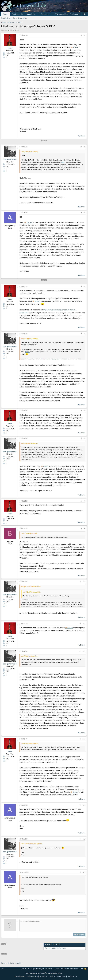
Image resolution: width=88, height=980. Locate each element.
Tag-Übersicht (17, 14)
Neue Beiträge (6, 18)
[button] (37, 14)
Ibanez (76, 47)
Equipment (45, 14)
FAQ (57, 14)
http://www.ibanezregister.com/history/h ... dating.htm (60, 359)
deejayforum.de (73, 976)
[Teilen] (81, 35)
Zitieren (83, 136)
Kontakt (23, 969)
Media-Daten (75, 969)
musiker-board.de (32, 976)
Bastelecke (31, 14)
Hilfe (57, 969)
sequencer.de (61, 976)
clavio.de (52, 976)
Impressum (65, 969)
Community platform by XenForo (44, 973)
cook (5, 30)
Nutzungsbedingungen (36, 969)
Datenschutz (50, 969)
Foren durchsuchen (20, 18)
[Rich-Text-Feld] (52, 925)
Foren (6, 14)
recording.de (44, 976)
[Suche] (84, 14)
